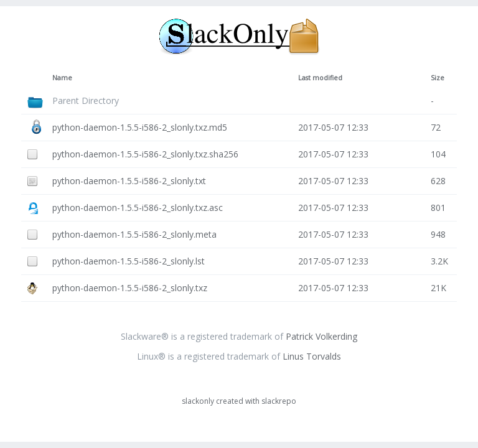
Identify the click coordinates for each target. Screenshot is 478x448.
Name (62, 78)
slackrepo (279, 401)
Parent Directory (86, 100)
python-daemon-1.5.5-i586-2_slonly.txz (130, 288)
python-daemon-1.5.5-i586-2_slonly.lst (129, 261)
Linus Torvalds (312, 356)
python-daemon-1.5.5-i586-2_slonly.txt (129, 181)
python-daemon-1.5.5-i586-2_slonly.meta (134, 234)
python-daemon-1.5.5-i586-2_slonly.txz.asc (138, 208)
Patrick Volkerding (321, 336)
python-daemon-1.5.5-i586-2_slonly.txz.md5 (140, 127)
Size (438, 78)
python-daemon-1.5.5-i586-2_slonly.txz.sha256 (145, 154)
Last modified (320, 78)
